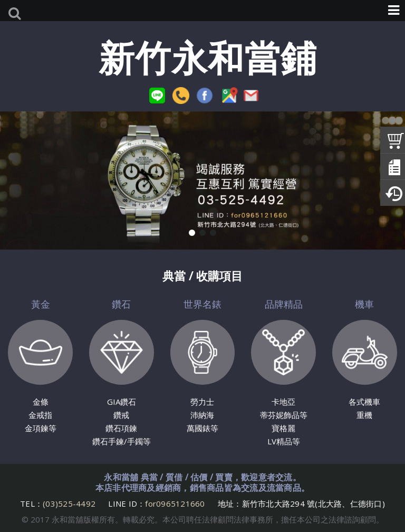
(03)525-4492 (70, 503)
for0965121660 (175, 503)
